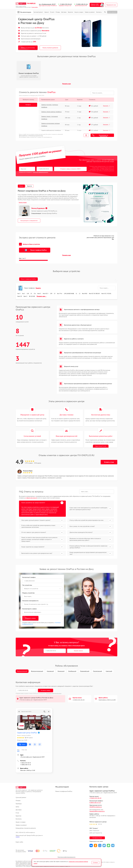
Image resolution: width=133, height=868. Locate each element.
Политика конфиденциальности (66, 857)
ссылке (18, 837)
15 (31, 294)
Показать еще (66, 84)
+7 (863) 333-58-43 (66, 4)
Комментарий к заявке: (30, 609)
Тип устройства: (27, 585)
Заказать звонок (78, 651)
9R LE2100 (32, 296)
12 (80, 294)
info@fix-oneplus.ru (96, 807)
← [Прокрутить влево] (17, 279)
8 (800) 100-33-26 (95, 802)
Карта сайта (19, 842)
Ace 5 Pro (60, 294)
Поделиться (91, 845)
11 (76, 294)
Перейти (38, 288)
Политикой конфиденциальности (54, 693)
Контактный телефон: (29, 577)
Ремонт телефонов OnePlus (28, 279)
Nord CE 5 (46, 294)
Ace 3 (19, 294)
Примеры (19, 804)
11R (28, 294)
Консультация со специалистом (100, 136)
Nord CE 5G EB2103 (94, 294)
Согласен (95, 863)
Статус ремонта (112, 12)
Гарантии (70, 12)
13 (55, 294)
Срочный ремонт (38, 12)
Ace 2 (24, 294)
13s (35, 294)
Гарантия (29, 186)
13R (51, 294)
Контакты (99, 12)
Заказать (107, 106)
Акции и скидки (79, 12)
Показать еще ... (42, 296)
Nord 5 (39, 294)
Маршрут (22, 744)
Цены (46, 12)
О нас (52, 12)
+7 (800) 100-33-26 (82, 4)
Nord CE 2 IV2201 (106, 294)
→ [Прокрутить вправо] (116, 279)
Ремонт (21, 186)
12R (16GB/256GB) (69, 294)
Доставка (64, 12)
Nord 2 (25, 296)
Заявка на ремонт (90, 12)
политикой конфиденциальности (41, 172)
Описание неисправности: (30, 601)
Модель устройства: (29, 593)
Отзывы (58, 12)
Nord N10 (85, 294)
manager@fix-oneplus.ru (97, 811)
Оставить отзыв (109, 462)
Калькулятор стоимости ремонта (26, 828)
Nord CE (20, 296)
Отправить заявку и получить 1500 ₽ (70, 169)
